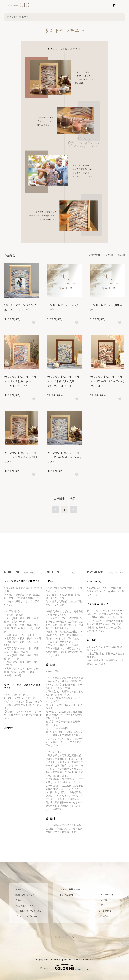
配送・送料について (25, 895)
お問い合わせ (105, 916)
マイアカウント (106, 894)
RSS (62, 895)
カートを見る (105, 911)
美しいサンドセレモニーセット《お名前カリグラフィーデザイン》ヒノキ (20, 381)
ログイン (103, 905)
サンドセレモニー (22, 17)
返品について (22, 900)
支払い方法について (25, 906)
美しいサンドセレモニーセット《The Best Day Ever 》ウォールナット (107, 381)
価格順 (109, 255)
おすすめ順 (95, 255)
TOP (9, 17)
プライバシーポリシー (26, 916)
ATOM (70, 895)
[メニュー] (122, 5)
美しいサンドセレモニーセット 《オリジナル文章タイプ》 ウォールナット (64, 381)
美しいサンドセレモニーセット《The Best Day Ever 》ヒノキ (64, 457)
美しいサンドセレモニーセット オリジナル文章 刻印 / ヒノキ (21, 457)
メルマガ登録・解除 (70, 889)
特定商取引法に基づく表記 (29, 911)
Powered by (64, 967)
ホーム (19, 889)
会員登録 (103, 900)
